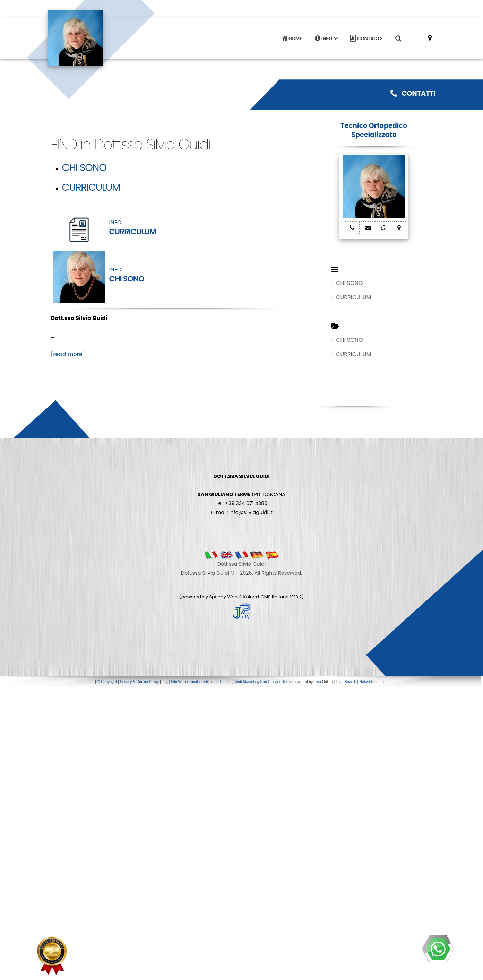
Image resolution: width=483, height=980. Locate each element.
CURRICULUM (91, 187)
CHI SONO (84, 167)
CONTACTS (366, 38)
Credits (226, 682)
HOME (292, 38)
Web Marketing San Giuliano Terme (264, 682)
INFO (326, 38)
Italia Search (346, 682)
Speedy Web (223, 597)
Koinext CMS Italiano (267, 597)
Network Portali (372, 682)
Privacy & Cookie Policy (140, 682)
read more (68, 354)
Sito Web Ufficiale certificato (194, 682)
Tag (165, 682)
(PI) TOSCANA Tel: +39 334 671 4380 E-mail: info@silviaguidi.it (241, 494)
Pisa (317, 682)
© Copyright (107, 682)
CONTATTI (413, 93)
